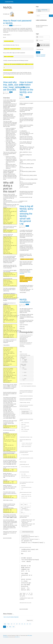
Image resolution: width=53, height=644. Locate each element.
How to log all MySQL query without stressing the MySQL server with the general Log (26, 215)
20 (22, 624)
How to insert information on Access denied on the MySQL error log (26, 88)
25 (7, 627)
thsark (29, 272)
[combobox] (42, 16)
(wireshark (22, 273)
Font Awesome (6, 637)
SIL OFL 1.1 (17, 637)
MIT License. (30, 635)
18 (17, 624)
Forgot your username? (41, 55)
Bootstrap (5, 635)
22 (27, 624)
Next (10, 627)
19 (19, 624)
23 (30, 624)
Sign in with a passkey (43, 45)
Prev (9, 624)
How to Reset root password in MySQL (17, 22)
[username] (44, 37)
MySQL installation (25, 301)
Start (5, 624)
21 (25, 624)
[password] (44, 40)
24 (5, 627)
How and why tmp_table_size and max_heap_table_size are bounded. (14, 86)
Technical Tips (44, 10)
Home (39, 10)
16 (12, 624)
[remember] (36, 49)
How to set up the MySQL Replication (11, 617)
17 (14, 624)
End (14, 627)
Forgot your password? (41, 56)
